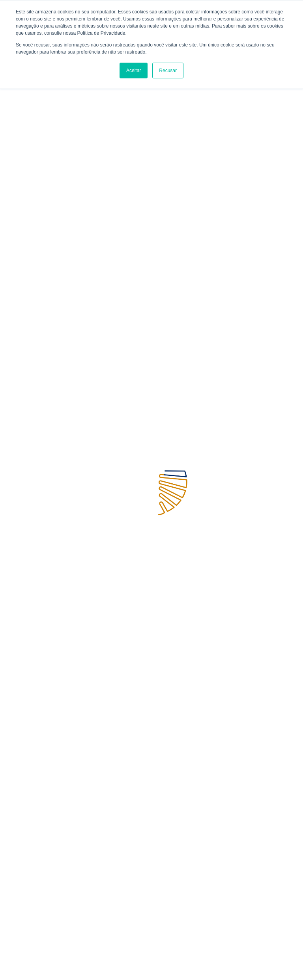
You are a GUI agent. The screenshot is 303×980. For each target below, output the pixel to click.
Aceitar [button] (134, 71)
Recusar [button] (168, 71)
